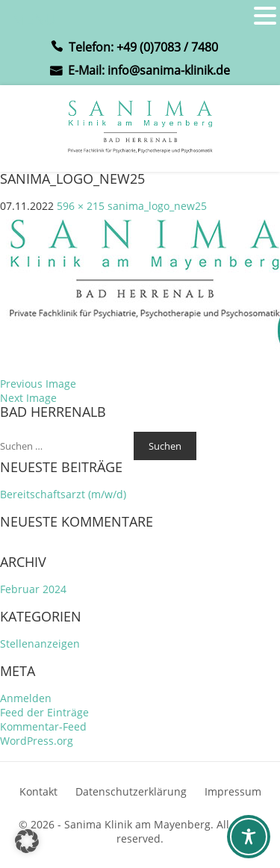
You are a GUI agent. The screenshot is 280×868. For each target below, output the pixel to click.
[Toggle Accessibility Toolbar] (249, 837)
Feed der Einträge (44, 712)
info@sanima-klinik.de (169, 70)
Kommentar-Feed (43, 726)
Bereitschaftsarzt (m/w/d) (63, 494)
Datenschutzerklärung (131, 791)
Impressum (233, 791)
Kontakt (38, 791)
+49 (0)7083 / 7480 (167, 47)
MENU (34, 19)
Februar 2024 (33, 589)
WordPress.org (37, 741)
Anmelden (26, 698)
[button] (27, 841)
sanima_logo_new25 (157, 206)
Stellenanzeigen (40, 644)
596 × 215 (81, 206)
